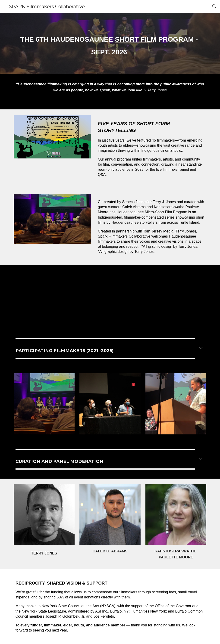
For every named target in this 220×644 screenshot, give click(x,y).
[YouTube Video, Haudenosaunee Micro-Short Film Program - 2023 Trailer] (160, 297)
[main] (110, 43)
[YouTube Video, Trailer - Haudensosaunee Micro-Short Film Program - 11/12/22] (61, 297)
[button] (214, 6)
